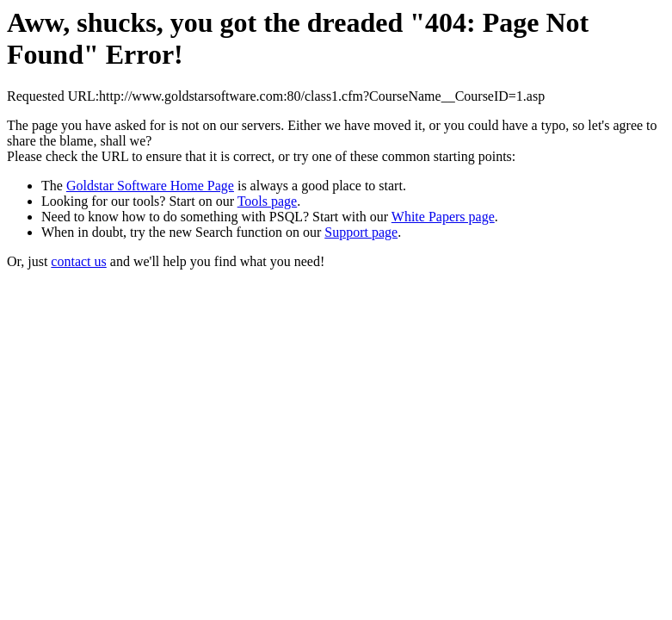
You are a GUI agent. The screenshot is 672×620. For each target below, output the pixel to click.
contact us (78, 261)
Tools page (268, 201)
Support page (361, 232)
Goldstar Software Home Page (150, 186)
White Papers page (443, 217)
